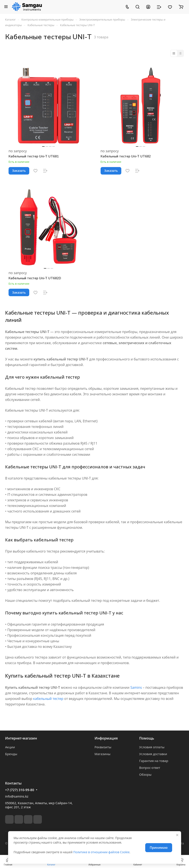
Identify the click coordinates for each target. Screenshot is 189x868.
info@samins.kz (17, 796)
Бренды (11, 754)
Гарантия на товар (154, 761)
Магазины (103, 754)
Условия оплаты (152, 747)
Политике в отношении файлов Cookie (101, 852)
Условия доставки (153, 754)
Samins (136, 687)
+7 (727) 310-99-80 (20, 790)
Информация (106, 738)
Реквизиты (103, 747)
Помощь (147, 738)
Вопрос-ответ (150, 768)
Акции (10, 747)
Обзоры (145, 774)
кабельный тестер (48, 699)
